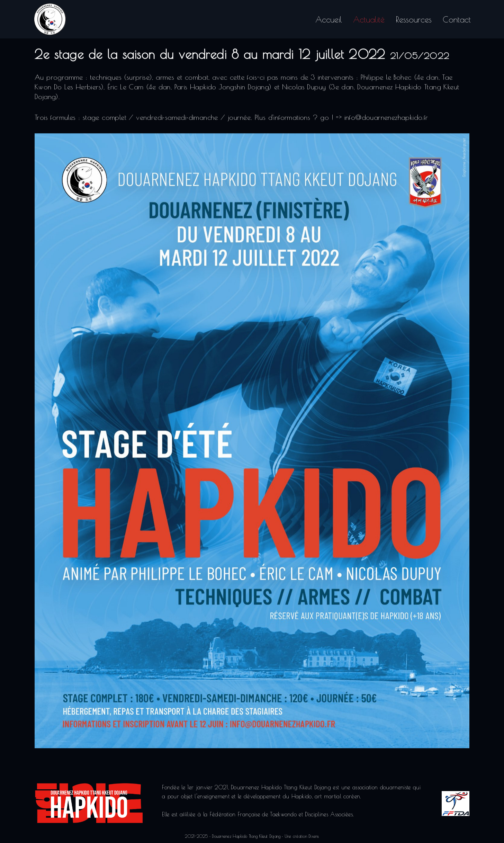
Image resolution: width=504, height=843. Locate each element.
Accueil (329, 18)
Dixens (314, 836)
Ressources (414, 18)
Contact (457, 18)
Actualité (369, 18)
